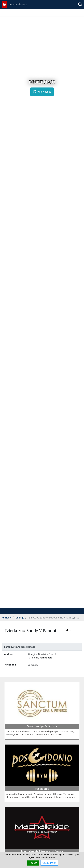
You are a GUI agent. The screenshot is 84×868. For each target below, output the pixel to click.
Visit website (42, 92)
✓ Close (33, 863)
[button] (35, 605)
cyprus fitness (18, 4)
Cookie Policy (49, 863)
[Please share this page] (68, 630)
